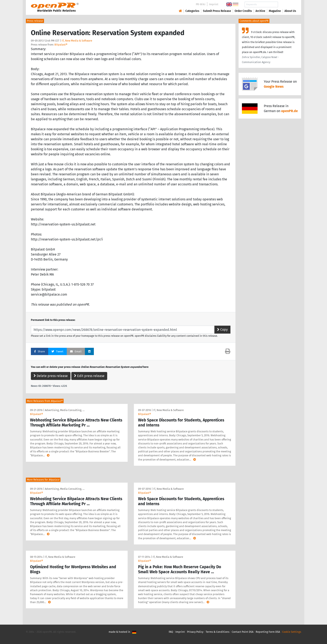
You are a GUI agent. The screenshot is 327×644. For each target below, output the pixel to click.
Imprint (214, 4)
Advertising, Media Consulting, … (65, 410)
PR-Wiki (201, 4)
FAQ (171, 632)
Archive (260, 11)
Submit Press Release (217, 11)
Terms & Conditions (218, 632)
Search (287, 4)
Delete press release (51, 376)
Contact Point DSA (243, 632)
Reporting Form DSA (268, 632)
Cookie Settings (292, 632)
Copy (222, 330)
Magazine (275, 11)
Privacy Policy (195, 632)
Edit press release (89, 376)
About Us (290, 11)
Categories (192, 11)
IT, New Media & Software (77, 41)
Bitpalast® (61, 45)
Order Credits (243, 11)
